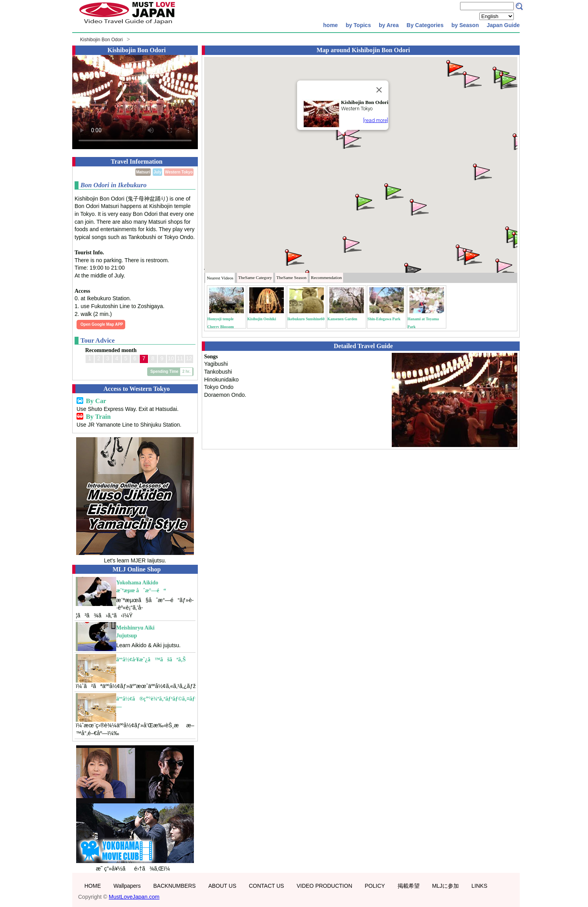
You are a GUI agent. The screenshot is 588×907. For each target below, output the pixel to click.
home (330, 25)
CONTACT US (267, 886)
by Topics (358, 25)
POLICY (375, 886)
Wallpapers (127, 886)
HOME (93, 886)
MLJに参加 (446, 886)
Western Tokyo (179, 172)
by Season (465, 25)
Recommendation (326, 277)
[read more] (376, 120)
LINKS (479, 886)
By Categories (425, 25)
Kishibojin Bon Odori (101, 40)
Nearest (220, 278)
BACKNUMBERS (175, 886)
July (157, 172)
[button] (351, 140)
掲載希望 (409, 886)
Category (255, 277)
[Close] (379, 90)
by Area (389, 25)
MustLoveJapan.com (134, 897)
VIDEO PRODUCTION (325, 886)
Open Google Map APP (102, 324)
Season (291, 277)
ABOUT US (222, 886)
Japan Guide (503, 25)
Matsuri (143, 172)
